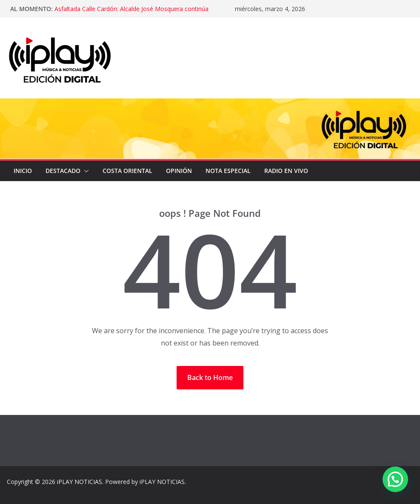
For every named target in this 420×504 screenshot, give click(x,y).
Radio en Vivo (286, 171)
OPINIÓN (179, 171)
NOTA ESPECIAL (228, 171)
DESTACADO (63, 171)
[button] (85, 171)
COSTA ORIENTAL (127, 171)
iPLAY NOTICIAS (80, 482)
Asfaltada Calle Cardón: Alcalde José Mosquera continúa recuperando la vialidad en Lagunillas (131, 13)
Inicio (23, 171)
